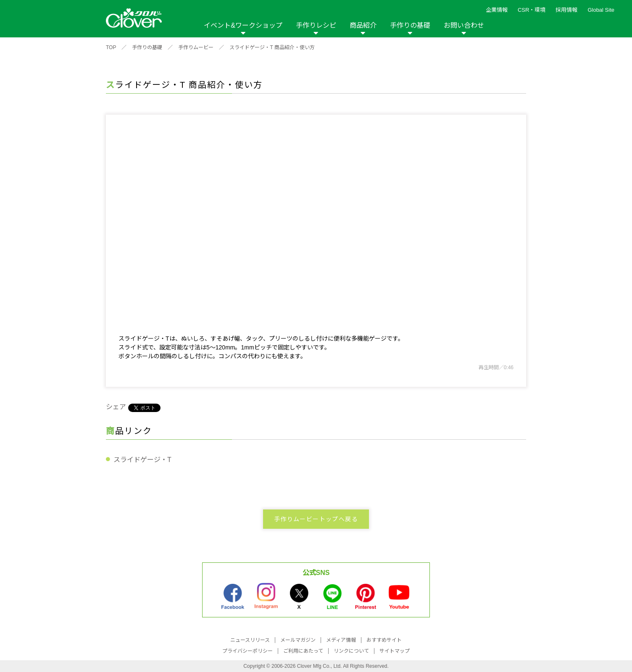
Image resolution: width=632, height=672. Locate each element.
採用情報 (566, 10)
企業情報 (497, 10)
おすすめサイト (384, 640)
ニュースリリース (250, 640)
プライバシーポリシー (248, 651)
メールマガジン (298, 640)
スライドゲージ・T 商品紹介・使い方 (272, 47)
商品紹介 (363, 25)
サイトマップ (395, 651)
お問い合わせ (464, 25)
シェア (116, 407)
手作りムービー (196, 47)
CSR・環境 (532, 10)
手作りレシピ (316, 25)
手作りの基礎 (410, 25)
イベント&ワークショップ (243, 25)
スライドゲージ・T (142, 460)
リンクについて (351, 651)
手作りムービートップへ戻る (316, 519)
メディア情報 (341, 640)
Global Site (601, 10)
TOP (111, 47)
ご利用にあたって (303, 651)
